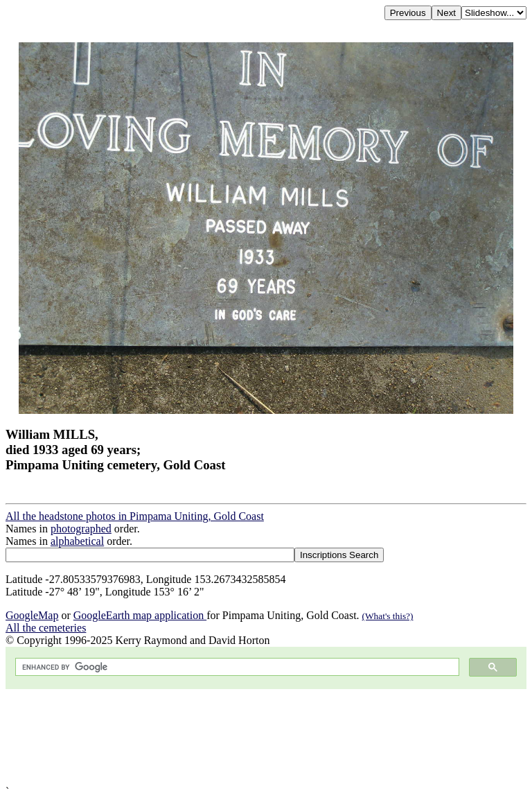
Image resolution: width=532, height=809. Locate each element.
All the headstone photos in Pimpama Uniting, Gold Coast (135, 516)
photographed (81, 529)
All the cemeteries (46, 628)
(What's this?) (388, 616)
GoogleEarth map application (140, 615)
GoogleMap (32, 615)
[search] (236, 667)
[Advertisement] (266, 737)
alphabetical (77, 541)
